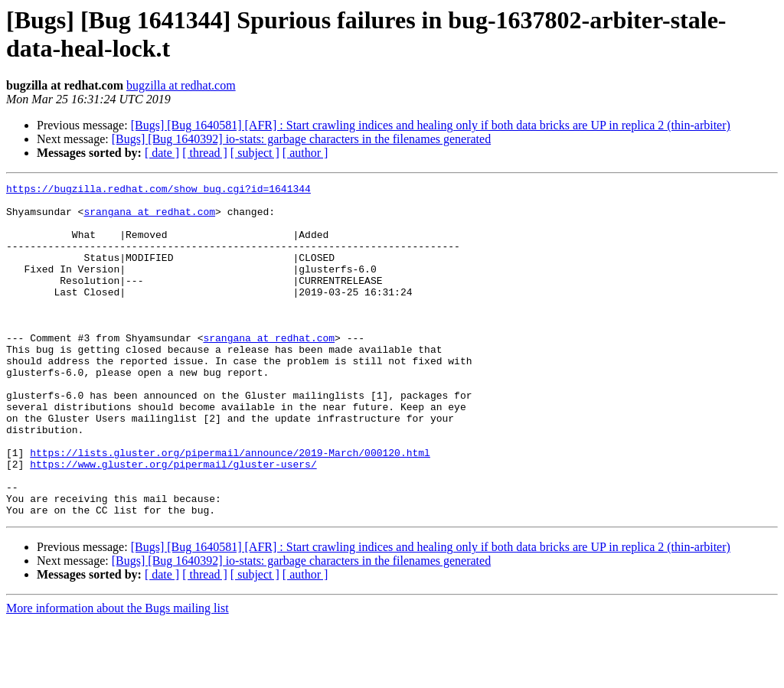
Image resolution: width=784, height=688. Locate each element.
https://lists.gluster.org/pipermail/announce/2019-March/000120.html (230, 507)
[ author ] (305, 153)
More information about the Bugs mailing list (118, 675)
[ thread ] (205, 153)
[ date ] (162, 153)
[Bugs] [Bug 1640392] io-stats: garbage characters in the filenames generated (301, 139)
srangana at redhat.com (149, 218)
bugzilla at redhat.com (181, 85)
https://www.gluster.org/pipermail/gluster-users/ (173, 521)
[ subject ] (255, 153)
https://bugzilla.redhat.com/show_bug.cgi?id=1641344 (158, 191)
